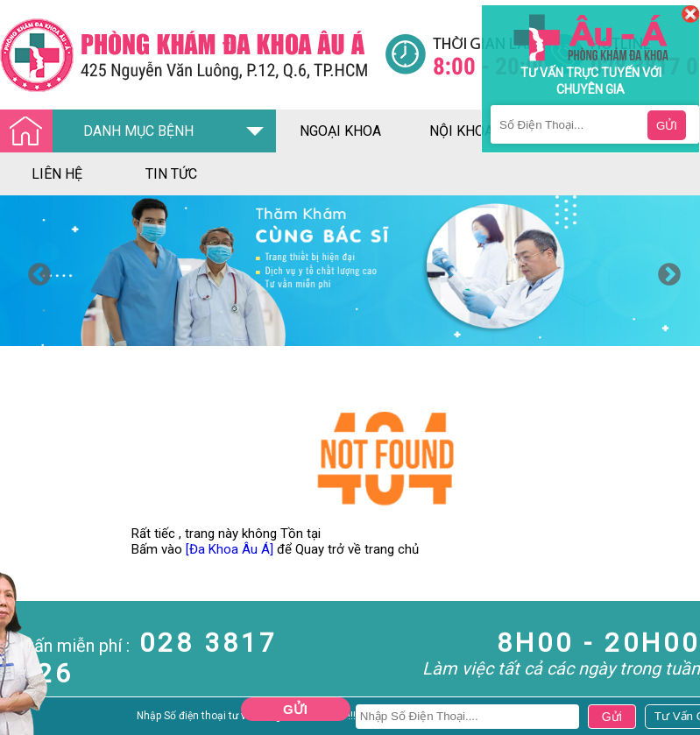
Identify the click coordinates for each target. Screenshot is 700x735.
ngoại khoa (340, 131)
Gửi (295, 709)
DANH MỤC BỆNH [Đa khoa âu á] (102, 132)
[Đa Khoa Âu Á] (230, 549)
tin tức (171, 174)
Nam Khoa (30, 721)
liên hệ (57, 174)
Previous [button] (35, 271)
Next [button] (665, 271)
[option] (350, 271)
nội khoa (461, 131)
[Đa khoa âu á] (192, 55)
